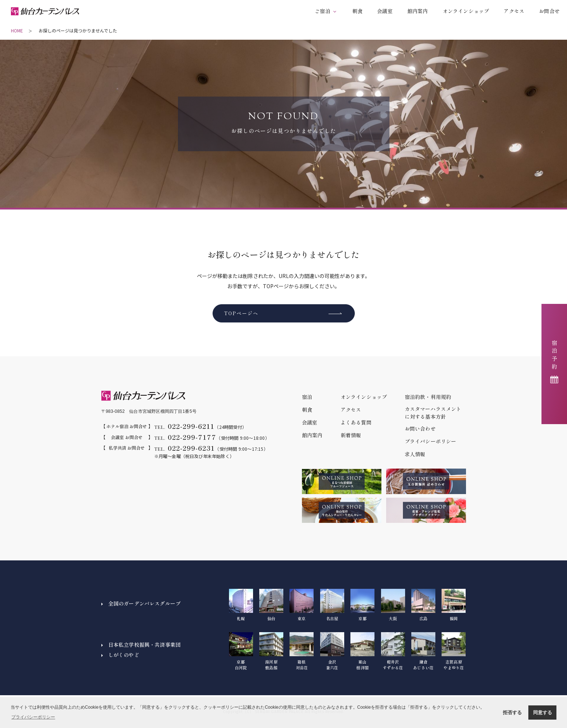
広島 (423, 605)
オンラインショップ (466, 11)
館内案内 (418, 11)
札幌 (241, 605)
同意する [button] (543, 713)
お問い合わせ (420, 428)
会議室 (385, 11)
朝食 (357, 11)
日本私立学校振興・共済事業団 (145, 645)
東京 (302, 605)
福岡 (454, 605)
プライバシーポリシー (431, 441)
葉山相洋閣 (362, 651)
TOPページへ (241, 313)
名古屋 (332, 605)
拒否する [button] (512, 713)
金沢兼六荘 (332, 651)
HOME (17, 30)
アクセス (514, 11)
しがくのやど (124, 655)
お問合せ (549, 11)
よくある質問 (356, 422)
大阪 (393, 605)
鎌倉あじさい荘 (423, 651)
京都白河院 (241, 651)
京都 (362, 605)
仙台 (271, 605)
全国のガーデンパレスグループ (145, 603)
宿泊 (307, 397)
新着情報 (351, 435)
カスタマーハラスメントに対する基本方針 (433, 413)
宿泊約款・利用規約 (428, 397)
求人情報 (415, 454)
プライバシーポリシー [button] (33, 717)
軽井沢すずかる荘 (393, 651)
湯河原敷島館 (271, 651)
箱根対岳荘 (302, 651)
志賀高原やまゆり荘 (454, 651)
